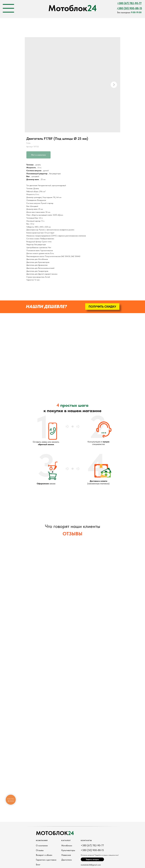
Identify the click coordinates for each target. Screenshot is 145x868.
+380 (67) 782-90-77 (92, 845)
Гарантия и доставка (46, 860)
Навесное (66, 855)
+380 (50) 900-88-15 (92, 850)
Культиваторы (68, 850)
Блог (38, 865)
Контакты (86, 840)
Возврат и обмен (44, 855)
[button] (102, 307)
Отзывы (40, 850)
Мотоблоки (67, 845)
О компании (42, 845)
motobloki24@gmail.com (91, 865)
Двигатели (67, 860)
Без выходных (129, 12)
